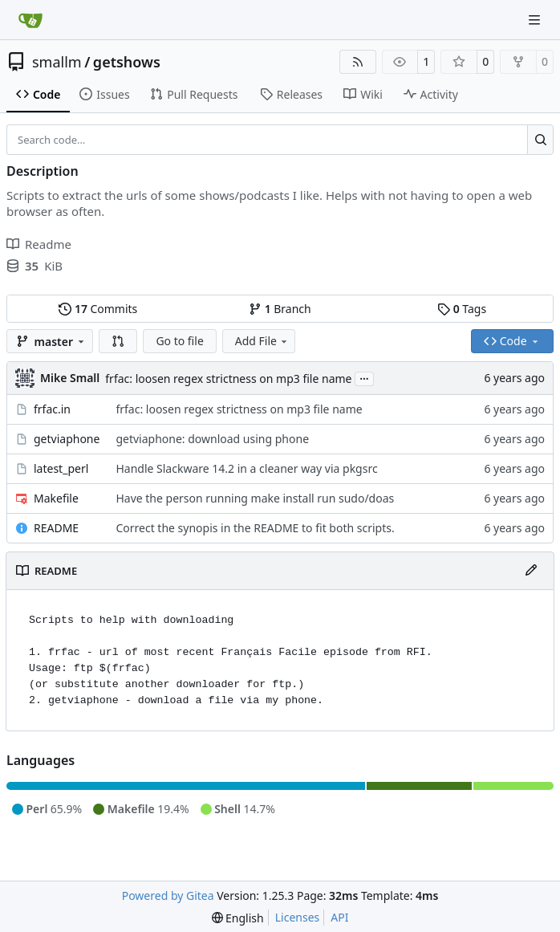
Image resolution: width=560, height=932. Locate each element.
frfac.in (52, 409)
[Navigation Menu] (536, 20)
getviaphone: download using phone (212, 439)
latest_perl (61, 468)
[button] (118, 341)
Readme (39, 244)
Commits (98, 309)
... (364, 377)
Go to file (179, 341)
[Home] (30, 20)
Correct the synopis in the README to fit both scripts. (255, 528)
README (56, 528)
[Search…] (540, 140)
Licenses (298, 917)
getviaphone (67, 439)
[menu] (238, 918)
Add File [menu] (262, 341)
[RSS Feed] (358, 62)
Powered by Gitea (168, 895)
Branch (280, 309)
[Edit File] (531, 571)
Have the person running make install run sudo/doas (255, 498)
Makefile (56, 498)
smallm (57, 62)
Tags (462, 309)
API (339, 917)
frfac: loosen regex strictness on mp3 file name (228, 378)
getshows (127, 62)
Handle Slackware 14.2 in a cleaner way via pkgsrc (246, 468)
